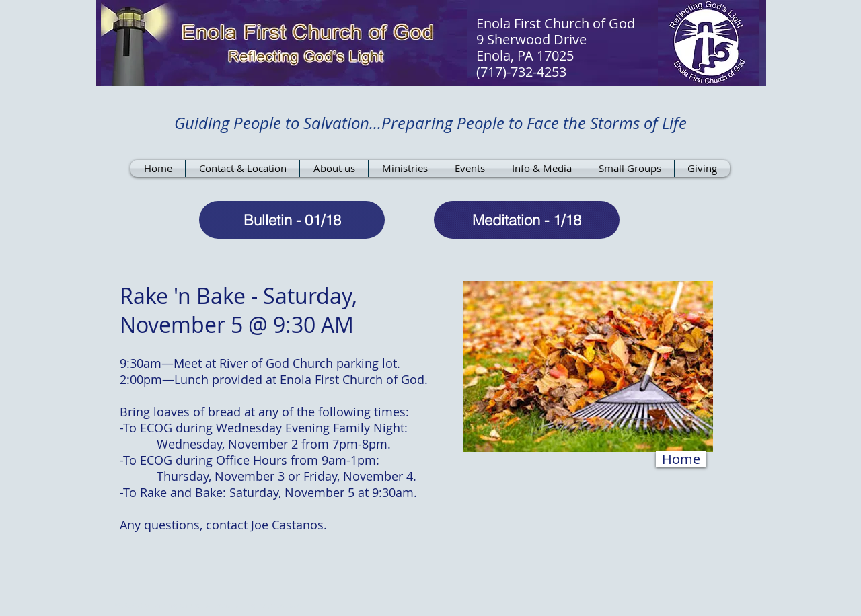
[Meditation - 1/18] (527, 220)
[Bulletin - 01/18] (292, 220)
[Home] (681, 459)
